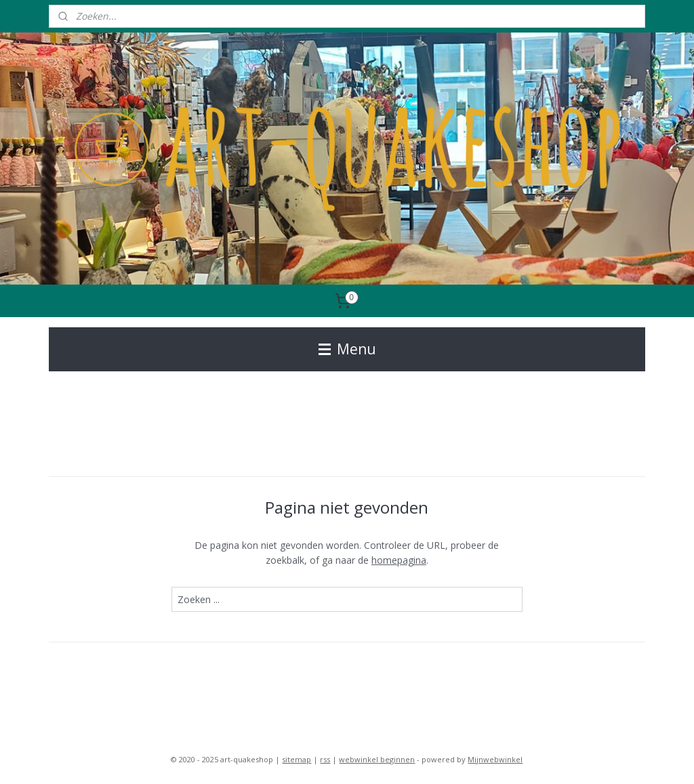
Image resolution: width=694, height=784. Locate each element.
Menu (347, 349)
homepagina (399, 560)
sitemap (297, 759)
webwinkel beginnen (377, 759)
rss (325, 759)
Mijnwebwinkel (495, 759)
